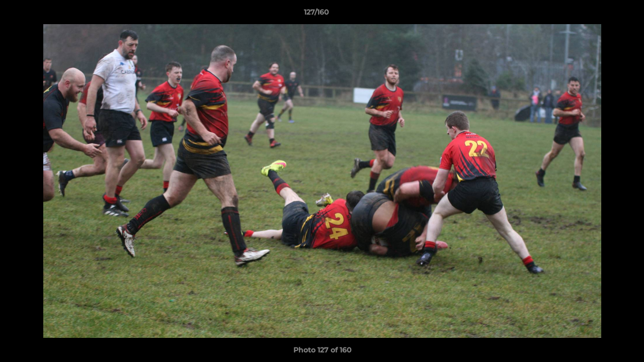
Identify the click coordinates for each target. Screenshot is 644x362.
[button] (602, 15)
